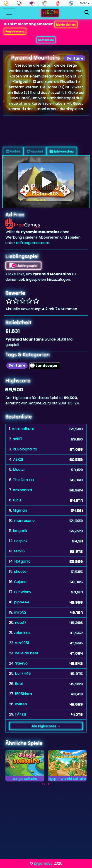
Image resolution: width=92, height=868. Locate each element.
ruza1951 (22, 643)
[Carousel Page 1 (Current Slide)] (44, 784)
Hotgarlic (22, 561)
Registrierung (15, 31)
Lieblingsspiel (23, 266)
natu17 (21, 623)
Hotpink (21, 541)
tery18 (19, 551)
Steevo (21, 663)
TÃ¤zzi (20, 714)
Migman (20, 510)
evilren (21, 704)
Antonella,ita (23, 429)
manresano (24, 521)
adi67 (18, 439)
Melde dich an (66, 24)
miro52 (20, 612)
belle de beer (27, 653)
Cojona (20, 582)
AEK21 (18, 459)
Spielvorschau (62, 151)
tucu (17, 500)
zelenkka (22, 633)
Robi (19, 684)
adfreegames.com (33, 243)
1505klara (23, 694)
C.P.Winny (23, 592)
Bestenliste (46, 40)
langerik (20, 531)
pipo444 (22, 602)
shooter (21, 572)
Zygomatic (43, 863)
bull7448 (23, 673)
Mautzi (19, 470)
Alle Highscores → (46, 726)
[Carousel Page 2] (48, 784)
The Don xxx (24, 480)
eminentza (22, 490)
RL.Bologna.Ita (25, 449)
